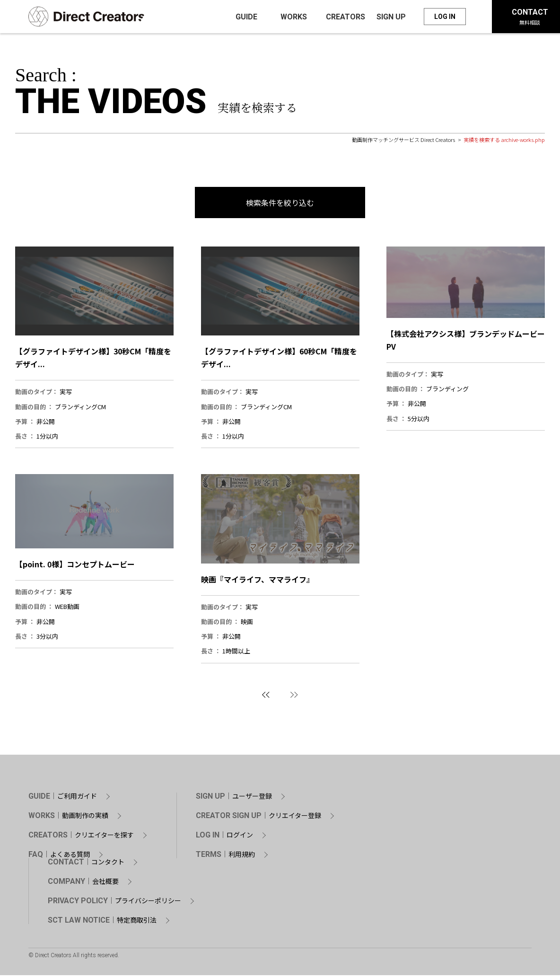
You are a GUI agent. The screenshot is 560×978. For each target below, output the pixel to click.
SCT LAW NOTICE (102, 923)
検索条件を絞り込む (280, 205)
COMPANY (83, 884)
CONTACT (86, 865)
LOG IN (445, 18)
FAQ (59, 857)
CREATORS (81, 838)
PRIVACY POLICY (114, 904)
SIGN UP (234, 799)
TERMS (225, 857)
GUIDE (63, 799)
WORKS (68, 819)
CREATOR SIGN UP (258, 819)
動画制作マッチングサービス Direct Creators (403, 142)
